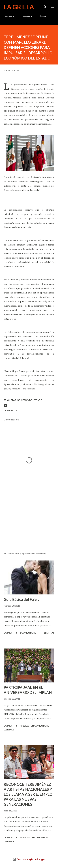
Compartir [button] (10, 410)
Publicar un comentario (35, 726)
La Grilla (19, 7)
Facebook (9, 16)
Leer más (49, 633)
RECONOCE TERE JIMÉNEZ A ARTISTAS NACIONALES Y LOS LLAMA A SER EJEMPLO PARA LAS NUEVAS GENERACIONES (28, 794)
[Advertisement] (29, 522)
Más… (43, 16)
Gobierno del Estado (30, 400)
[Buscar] (45, 6)
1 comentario (28, 633)
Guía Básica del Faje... (21, 599)
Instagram (27, 16)
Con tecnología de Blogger (29, 859)
